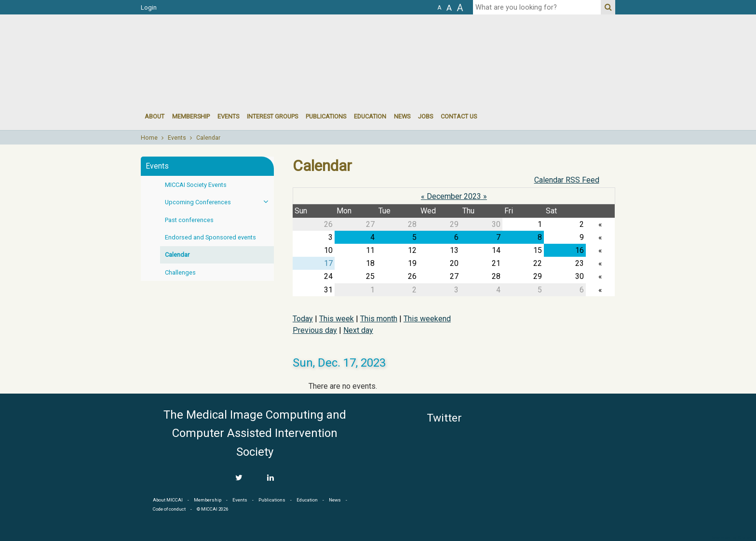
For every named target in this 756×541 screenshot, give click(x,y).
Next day (358, 330)
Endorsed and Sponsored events (210, 237)
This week (337, 319)
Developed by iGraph (731, 538)
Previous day (315, 330)
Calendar (208, 138)
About (155, 116)
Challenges (180, 272)
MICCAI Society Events (196, 185)
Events (177, 138)
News (402, 116)
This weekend (427, 319)
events (228, 116)
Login (149, 7)
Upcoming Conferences (219, 202)
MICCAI (572, 451)
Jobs (425, 116)
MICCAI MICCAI (220, 43)
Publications (326, 116)
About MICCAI (168, 500)
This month (379, 319)
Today (303, 319)
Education (370, 116)
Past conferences (189, 220)
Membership (191, 116)
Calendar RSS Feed (567, 180)
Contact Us (459, 116)
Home (149, 138)
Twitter (444, 418)
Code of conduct (169, 509)
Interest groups (272, 116)
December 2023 (454, 196)
